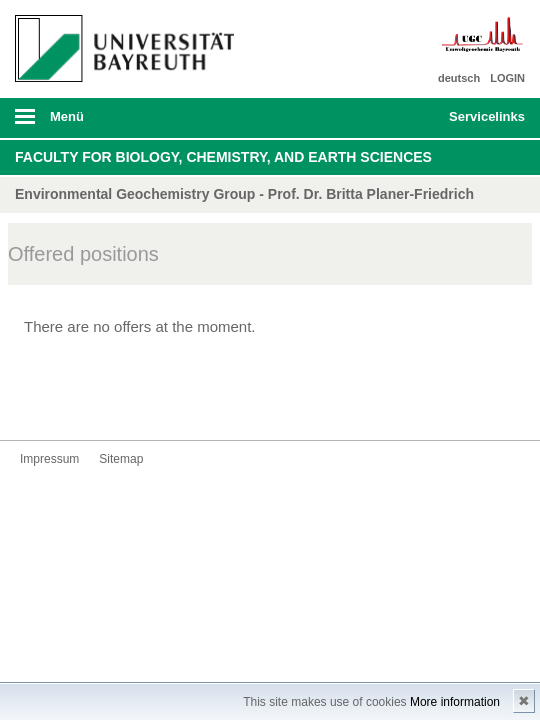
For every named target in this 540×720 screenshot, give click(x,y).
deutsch (459, 78)
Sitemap (121, 459)
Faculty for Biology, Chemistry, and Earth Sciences (223, 157)
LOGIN (507, 78)
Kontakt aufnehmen (36, 402)
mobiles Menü (119, 123)
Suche (384, 118)
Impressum (49, 459)
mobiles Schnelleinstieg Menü (479, 123)
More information (455, 702)
